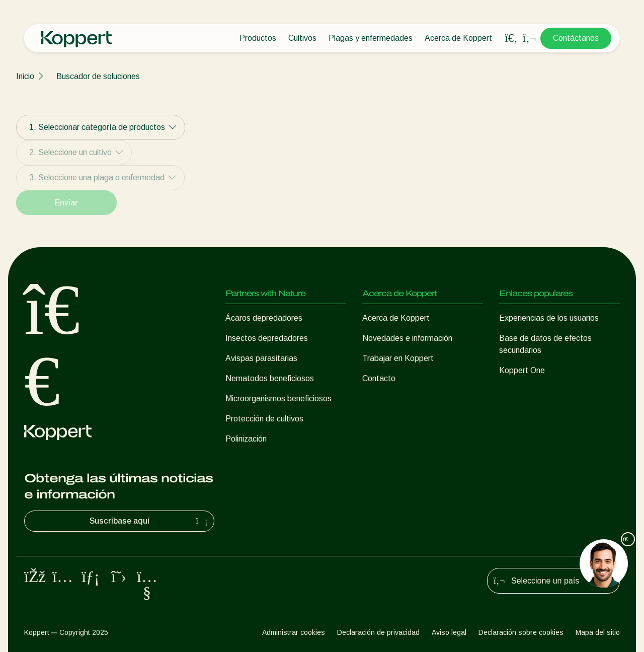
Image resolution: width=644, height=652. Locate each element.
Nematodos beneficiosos (270, 378)
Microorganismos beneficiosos (278, 399)
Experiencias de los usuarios (549, 318)
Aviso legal (449, 632)
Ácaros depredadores (264, 318)
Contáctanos (576, 38)
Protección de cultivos (264, 419)
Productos (258, 38)
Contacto (379, 378)
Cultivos (302, 38)
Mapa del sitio (598, 632)
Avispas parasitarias (261, 358)
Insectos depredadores (267, 338)
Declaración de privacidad (378, 632)
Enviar (66, 203)
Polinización (246, 439)
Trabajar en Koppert (398, 358)
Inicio (25, 76)
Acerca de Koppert (458, 38)
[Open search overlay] (511, 38)
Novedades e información (407, 338)
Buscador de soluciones (98, 76)
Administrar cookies (294, 632)
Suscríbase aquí (150, 521)
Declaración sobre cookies (521, 632)
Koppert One (522, 370)
